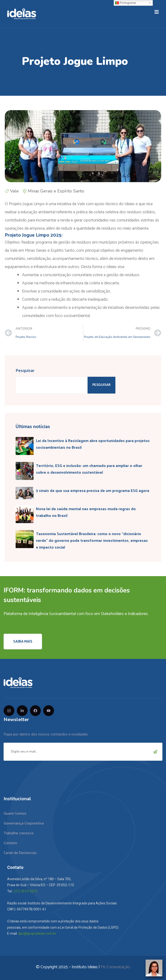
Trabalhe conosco (19, 833)
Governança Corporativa (24, 823)
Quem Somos (15, 814)
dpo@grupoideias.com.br (37, 933)
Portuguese (126, 3)
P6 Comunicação (115, 967)
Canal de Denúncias (20, 853)
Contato (10, 843)
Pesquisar (25, 371)
